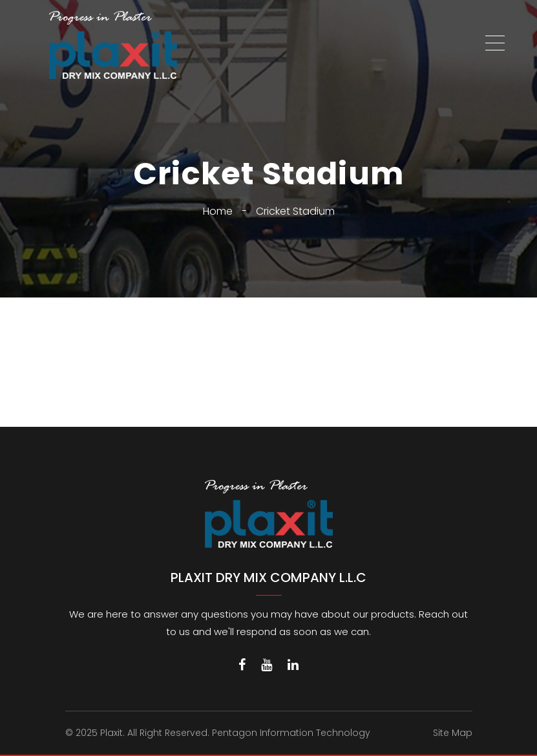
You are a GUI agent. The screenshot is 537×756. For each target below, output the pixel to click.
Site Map (453, 733)
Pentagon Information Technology (291, 733)
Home (218, 211)
